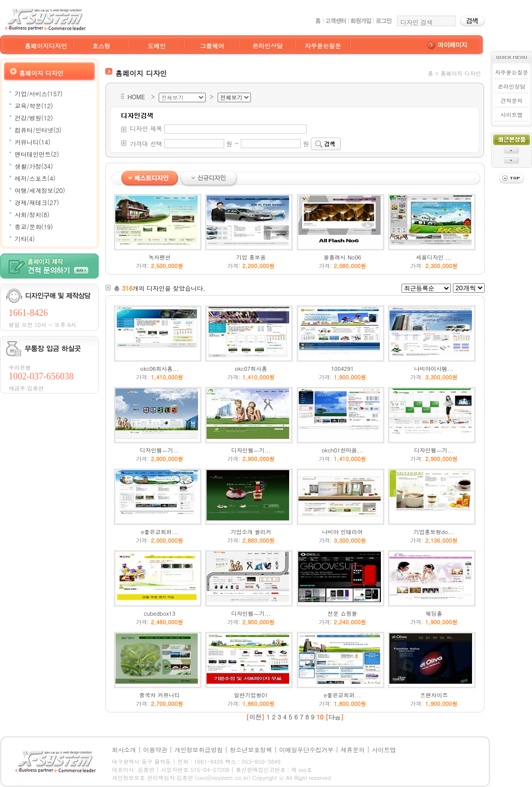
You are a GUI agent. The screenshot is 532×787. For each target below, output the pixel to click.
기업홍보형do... (434, 532)
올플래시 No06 (342, 257)
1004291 (342, 369)
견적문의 (511, 101)
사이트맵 (511, 115)
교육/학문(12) (34, 106)
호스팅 (101, 46)
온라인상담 (268, 46)
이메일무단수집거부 (306, 749)
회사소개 (124, 749)
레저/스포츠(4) (35, 178)
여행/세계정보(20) (40, 190)
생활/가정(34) (34, 166)
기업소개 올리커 (251, 532)
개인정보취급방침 (198, 749)
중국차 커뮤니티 (159, 695)
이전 (255, 717)
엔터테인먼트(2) (37, 154)
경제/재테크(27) (37, 202)
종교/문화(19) (34, 226)
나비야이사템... (434, 369)
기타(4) (25, 239)
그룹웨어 (212, 46)
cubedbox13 (159, 613)
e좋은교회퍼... (160, 532)
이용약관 (155, 749)
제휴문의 (353, 749)
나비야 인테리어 (342, 532)
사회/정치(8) (32, 214)
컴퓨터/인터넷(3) (38, 130)
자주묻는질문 (323, 46)
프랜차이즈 (434, 695)
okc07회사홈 (251, 369)
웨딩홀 (434, 613)
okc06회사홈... (159, 369)
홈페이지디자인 (46, 46)
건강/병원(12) (34, 118)
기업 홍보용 (251, 257)
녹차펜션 (160, 257)
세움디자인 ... (434, 257)
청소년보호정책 (251, 749)
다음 (335, 717)
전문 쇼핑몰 (342, 613)
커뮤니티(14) (32, 142)
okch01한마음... (342, 450)
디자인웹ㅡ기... (159, 450)
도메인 (157, 46)
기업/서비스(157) (39, 93)
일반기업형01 (251, 695)
